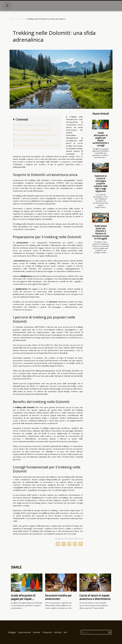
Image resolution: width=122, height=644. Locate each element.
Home (12, 19)
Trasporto (47, 632)
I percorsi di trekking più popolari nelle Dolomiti (37, 135)
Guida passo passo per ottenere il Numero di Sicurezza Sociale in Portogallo (101, 232)
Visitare (36, 632)
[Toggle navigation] (7, 6)
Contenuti (22, 120)
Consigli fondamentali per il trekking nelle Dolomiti (38, 145)
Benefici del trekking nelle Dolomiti (31, 140)
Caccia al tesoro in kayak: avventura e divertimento (95, 597)
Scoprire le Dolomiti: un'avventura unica (33, 125)
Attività (21, 19)
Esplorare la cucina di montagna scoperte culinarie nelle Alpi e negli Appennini (101, 184)
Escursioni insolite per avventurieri (58, 597)
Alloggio (12, 632)
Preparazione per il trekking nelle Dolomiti (35, 130)
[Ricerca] (96, 632)
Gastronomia (24, 632)
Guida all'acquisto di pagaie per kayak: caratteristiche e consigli (101, 139)
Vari (65, 632)
